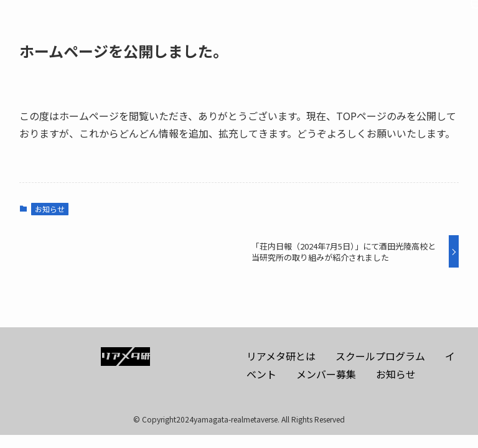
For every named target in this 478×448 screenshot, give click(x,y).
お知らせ (50, 209)
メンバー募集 (326, 374)
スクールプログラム (380, 356)
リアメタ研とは (281, 356)
